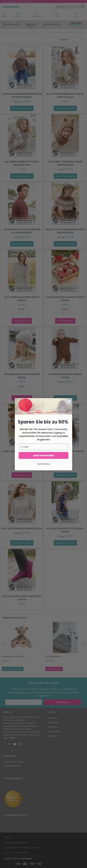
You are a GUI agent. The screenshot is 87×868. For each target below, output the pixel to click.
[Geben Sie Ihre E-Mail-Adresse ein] (24, 702)
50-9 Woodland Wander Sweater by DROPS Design (22, 95)
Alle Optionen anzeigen (13, 669)
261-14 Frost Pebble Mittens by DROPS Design (65, 95)
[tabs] (76, 15)
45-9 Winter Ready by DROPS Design (65, 376)
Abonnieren (63, 702)
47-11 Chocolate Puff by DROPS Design (65, 453)
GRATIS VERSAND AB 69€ (13, 24)
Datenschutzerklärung (16, 853)
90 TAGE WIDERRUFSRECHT (54, 24)
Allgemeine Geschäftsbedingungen (21, 848)
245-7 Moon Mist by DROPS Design (22, 528)
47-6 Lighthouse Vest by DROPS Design (65, 530)
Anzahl (21, 309)
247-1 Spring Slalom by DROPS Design (22, 299)
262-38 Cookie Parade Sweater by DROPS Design (65, 231)
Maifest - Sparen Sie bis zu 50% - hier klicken (17, 1)
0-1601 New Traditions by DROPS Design (65, 299)
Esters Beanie (53, 656)
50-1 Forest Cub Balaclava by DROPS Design (65, 163)
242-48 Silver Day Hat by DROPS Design (22, 376)
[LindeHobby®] (11, 6)
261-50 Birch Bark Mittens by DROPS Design (22, 163)
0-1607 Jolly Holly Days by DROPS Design (22, 453)
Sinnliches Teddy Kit (13, 656)
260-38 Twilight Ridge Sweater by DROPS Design (22, 231)
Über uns (8, 838)
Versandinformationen (13, 766)
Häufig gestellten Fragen (13, 762)
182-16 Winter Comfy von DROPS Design (22, 598)
